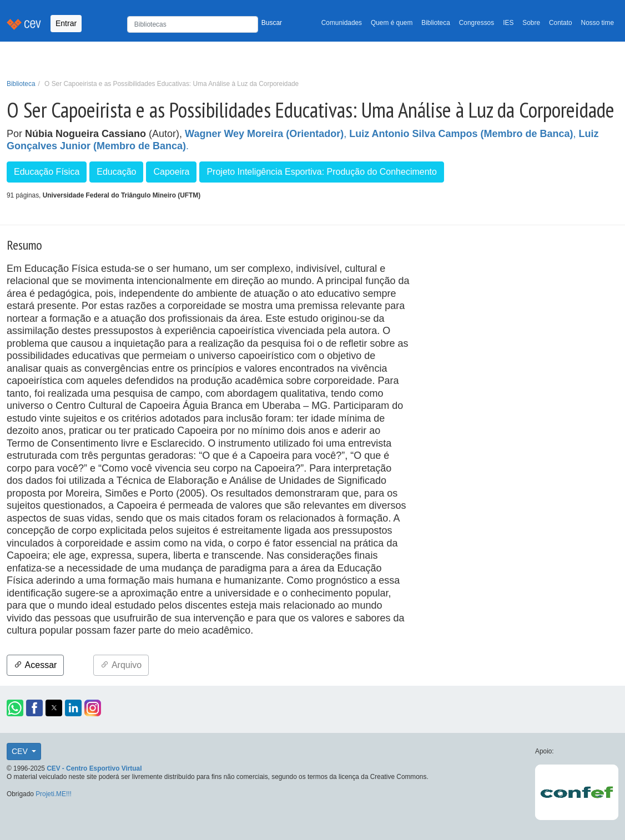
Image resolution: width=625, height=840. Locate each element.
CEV (21, 751)
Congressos (477, 23)
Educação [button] (116, 172)
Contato (561, 23)
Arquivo (121, 665)
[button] (15, 708)
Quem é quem (392, 23)
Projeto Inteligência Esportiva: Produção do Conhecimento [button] (321, 172)
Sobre (531, 23)
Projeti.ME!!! (54, 794)
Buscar (272, 23)
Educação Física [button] (47, 172)
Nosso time (598, 23)
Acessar (35, 665)
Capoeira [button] (171, 172)
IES (508, 23)
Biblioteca (436, 23)
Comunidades (342, 23)
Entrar (66, 23)
